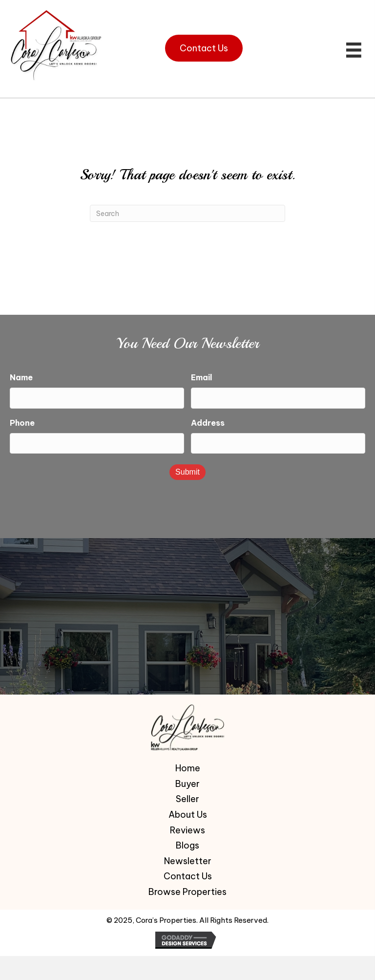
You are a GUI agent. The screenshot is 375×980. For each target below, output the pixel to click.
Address (208, 421)
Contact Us (188, 873)
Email (202, 377)
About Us (188, 812)
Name (21, 377)
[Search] (187, 213)
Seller (187, 797)
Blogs (187, 843)
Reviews (187, 828)
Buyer (187, 781)
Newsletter (188, 858)
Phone (22, 421)
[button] (204, 48)
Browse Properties (187, 889)
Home (188, 765)
